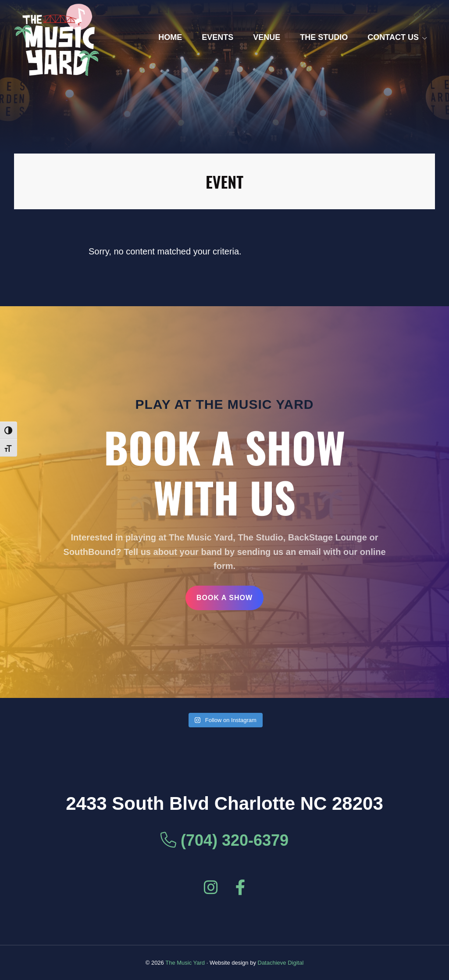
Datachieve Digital (281, 963)
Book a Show (224, 598)
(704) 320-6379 (224, 840)
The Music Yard (185, 963)
